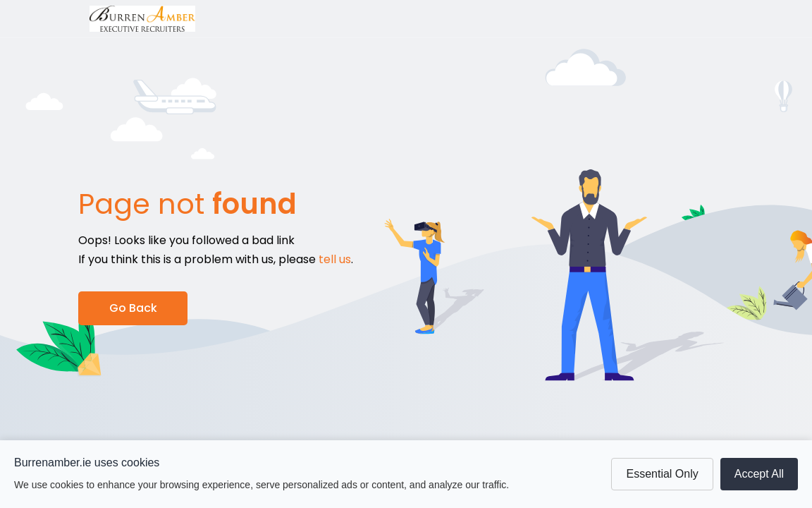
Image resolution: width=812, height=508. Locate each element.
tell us (335, 259)
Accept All (759, 474)
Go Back (133, 308)
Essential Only (662, 474)
